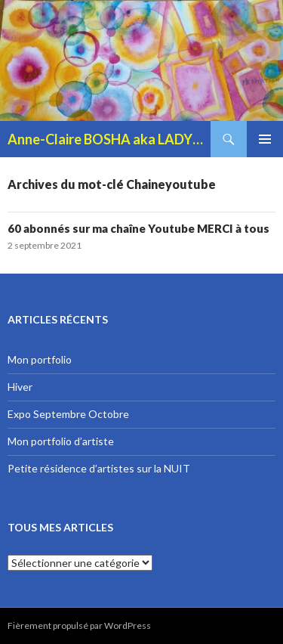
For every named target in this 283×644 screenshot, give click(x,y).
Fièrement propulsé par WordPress (79, 625)
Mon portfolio (40, 359)
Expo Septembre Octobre (68, 414)
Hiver (20, 387)
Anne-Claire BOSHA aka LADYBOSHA (109, 139)
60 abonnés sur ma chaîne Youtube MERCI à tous (138, 228)
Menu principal (265, 139)
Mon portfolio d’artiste (61, 441)
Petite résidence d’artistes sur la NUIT (99, 468)
